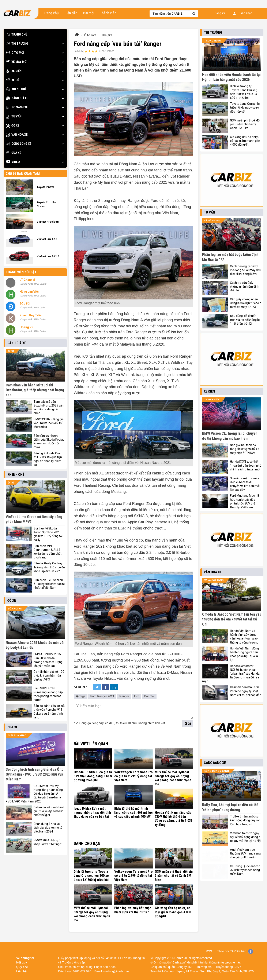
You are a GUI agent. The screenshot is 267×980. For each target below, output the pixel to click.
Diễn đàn (71, 13)
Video (13, 162)
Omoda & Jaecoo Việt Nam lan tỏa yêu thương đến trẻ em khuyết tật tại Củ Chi (232, 619)
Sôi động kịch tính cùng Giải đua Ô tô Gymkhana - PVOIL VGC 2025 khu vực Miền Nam (35, 774)
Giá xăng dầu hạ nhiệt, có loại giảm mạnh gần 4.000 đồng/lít (173, 912)
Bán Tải (149, 696)
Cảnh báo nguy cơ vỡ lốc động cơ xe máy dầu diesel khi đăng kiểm (246, 270)
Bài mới (89, 13)
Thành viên (108, 13)
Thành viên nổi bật (21, 272)
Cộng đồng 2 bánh (217, 771)
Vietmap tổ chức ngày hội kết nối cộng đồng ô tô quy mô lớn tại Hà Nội (246, 837)
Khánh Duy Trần (31, 315)
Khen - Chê (16, 89)
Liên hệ (21, 971)
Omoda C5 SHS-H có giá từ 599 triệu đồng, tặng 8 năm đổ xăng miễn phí (93, 776)
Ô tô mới (15, 53)
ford (137, 696)
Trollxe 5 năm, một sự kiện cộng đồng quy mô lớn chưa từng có (245, 820)
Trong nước (213, 41)
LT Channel (27, 280)
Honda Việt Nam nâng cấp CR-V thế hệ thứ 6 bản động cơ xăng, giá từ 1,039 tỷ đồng (174, 819)
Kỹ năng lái (212, 220)
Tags (81, 696)
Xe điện (14, 71)
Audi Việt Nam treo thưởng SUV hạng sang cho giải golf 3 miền (245, 853)
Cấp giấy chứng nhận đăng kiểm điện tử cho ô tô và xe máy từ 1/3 (246, 303)
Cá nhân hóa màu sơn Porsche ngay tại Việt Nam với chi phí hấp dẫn (246, 691)
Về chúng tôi (25, 958)
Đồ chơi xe (15, 609)
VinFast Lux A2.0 (47, 239)
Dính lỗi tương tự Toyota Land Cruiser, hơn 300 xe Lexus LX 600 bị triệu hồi (91, 876)
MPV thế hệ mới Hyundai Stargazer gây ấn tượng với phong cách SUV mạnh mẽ (173, 778)
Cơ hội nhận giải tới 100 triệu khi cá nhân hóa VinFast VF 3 (49, 675)
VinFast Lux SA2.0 (48, 256)
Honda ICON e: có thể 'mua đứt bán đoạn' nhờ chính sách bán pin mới (246, 465)
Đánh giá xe (17, 98)
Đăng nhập (243, 13)
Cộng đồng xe (19, 144)
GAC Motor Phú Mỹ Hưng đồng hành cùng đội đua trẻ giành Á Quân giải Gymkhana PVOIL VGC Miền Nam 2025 (34, 794)
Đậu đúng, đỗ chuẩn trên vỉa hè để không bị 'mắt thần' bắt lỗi (245, 320)
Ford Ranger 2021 (102, 696)
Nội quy (22, 962)
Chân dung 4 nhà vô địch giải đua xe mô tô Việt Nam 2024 (48, 828)
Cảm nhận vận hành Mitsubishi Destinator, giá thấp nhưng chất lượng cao (35, 390)
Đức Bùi (25, 303)
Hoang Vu (26, 327)
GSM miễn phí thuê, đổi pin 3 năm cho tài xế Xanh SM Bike (174, 876)
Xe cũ (13, 80)
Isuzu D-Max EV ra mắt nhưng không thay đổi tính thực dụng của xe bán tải (92, 813)
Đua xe (14, 153)
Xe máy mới (17, 62)
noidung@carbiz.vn (116, 971)
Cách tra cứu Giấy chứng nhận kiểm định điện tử (245, 287)
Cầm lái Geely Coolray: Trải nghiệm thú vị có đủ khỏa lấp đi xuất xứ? (49, 567)
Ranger (124, 696)
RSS (209, 951)
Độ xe (13, 126)
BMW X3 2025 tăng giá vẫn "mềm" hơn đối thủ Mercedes (49, 423)
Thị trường (17, 44)
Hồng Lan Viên (30, 292)
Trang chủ (51, 13)
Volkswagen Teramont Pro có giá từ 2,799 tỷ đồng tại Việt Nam (133, 776)
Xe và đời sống (214, 580)
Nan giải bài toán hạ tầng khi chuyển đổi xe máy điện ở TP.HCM (245, 449)
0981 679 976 (82, 971)
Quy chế (22, 967)
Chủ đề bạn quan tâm (23, 174)
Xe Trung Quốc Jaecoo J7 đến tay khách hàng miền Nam (245, 870)
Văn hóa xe (17, 135)
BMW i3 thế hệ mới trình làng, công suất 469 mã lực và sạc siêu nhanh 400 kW (133, 813)
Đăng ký (220, 13)
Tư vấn (14, 116)
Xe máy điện (212, 399)
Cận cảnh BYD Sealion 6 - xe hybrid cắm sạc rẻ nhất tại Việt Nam (49, 584)
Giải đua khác (17, 735)
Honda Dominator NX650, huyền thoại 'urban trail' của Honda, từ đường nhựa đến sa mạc (231, 674)
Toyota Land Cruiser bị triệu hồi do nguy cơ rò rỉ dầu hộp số (246, 108)
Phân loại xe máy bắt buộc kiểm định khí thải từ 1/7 (133, 910)
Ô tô (11, 351)
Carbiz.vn (181, 958)
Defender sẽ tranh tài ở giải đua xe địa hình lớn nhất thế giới (49, 811)
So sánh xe (17, 107)
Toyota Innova (46, 187)
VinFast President (48, 222)
